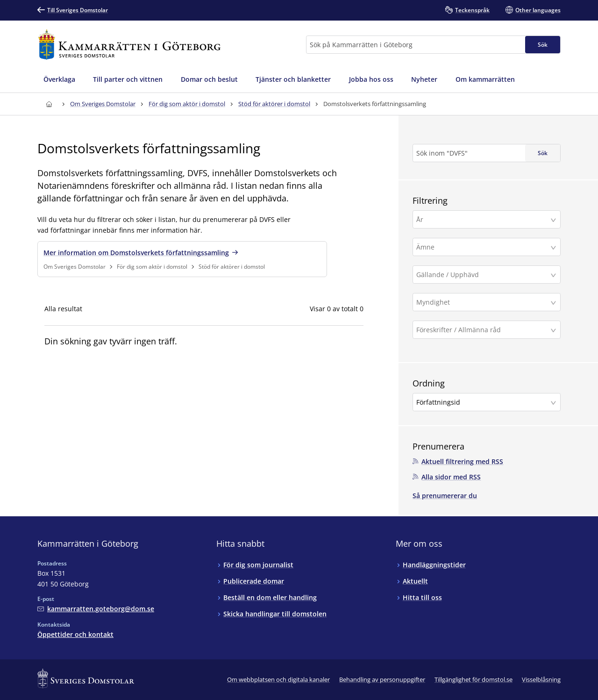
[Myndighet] (483, 302)
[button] (487, 219)
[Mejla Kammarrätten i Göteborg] (96, 608)
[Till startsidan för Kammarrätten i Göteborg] (129, 45)
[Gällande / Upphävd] (483, 275)
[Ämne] (483, 247)
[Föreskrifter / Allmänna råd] (483, 330)
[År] (483, 219)
